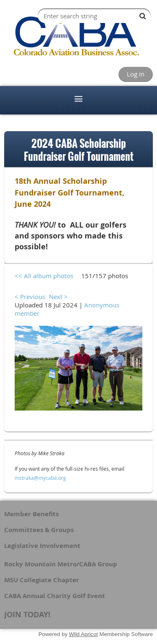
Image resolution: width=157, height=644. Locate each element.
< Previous (30, 297)
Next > (58, 297)
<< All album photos (44, 276)
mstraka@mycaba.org (40, 478)
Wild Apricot (84, 634)
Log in (136, 74)
